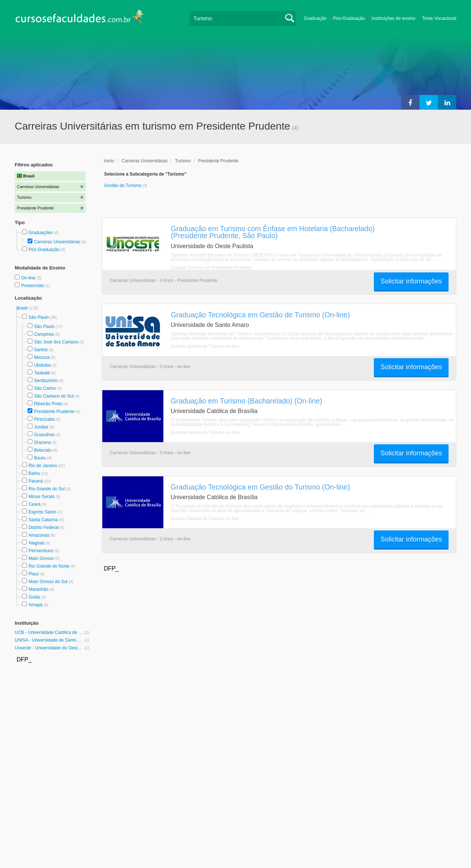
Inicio (109, 161)
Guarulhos (44, 435)
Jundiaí (41, 427)
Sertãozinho (46, 381)
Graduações (40, 233)
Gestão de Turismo (123, 186)
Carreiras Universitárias (57, 242)
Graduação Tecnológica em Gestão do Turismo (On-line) (260, 487)
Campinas (44, 334)
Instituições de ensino (394, 18)
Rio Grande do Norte (49, 566)
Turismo (183, 161)
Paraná (36, 481)
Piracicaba (44, 419)
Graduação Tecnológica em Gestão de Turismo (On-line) (260, 315)
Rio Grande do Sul (47, 489)
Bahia (34, 473)
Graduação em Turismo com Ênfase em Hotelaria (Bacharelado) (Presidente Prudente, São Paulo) (273, 232)
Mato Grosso (41, 558)
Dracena (42, 442)
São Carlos (45, 388)
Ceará (34, 504)
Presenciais (33, 286)
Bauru (40, 458)
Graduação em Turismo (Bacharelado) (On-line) (247, 401)
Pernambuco (41, 551)
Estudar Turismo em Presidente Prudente (211, 268)
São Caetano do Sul (54, 396)
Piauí (33, 574)
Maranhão (38, 589)
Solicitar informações (411, 281)
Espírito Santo (42, 512)
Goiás (34, 597)
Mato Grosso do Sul (48, 582)
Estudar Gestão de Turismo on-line (205, 346)
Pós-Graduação (349, 18)
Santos (41, 350)
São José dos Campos (56, 342)
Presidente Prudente (54, 412)
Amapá (35, 605)
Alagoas (36, 543)
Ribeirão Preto (48, 404)
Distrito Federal (43, 527)
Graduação (315, 18)
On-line (29, 278)
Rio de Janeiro (43, 466)
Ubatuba (42, 365)
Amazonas (39, 535)
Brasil (23, 308)
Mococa (42, 357)
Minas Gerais (41, 497)
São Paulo (38, 317)
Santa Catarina (43, 520)
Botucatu (43, 450)
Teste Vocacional (439, 18)
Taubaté (42, 373)
